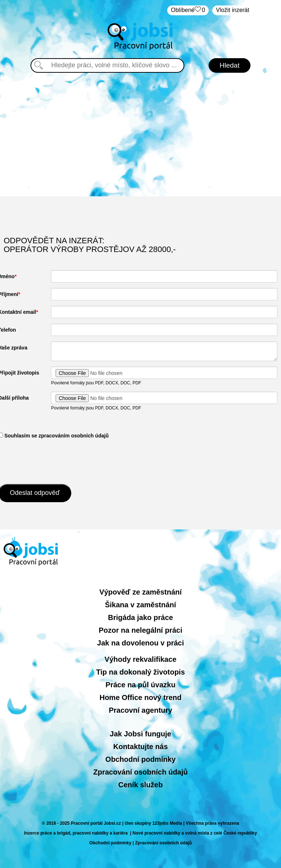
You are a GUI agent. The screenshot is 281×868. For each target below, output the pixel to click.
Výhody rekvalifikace (141, 659)
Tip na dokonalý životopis (140, 672)
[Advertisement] (141, 135)
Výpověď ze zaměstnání (140, 592)
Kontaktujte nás (140, 747)
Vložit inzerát (233, 10)
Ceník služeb (140, 785)
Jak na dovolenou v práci (140, 643)
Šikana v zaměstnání (141, 605)
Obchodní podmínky (140, 759)
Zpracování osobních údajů (140, 772)
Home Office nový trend (141, 697)
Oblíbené (188, 10)
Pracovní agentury (140, 710)
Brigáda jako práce (140, 617)
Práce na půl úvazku (140, 685)
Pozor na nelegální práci (140, 630)
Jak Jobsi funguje (140, 734)
